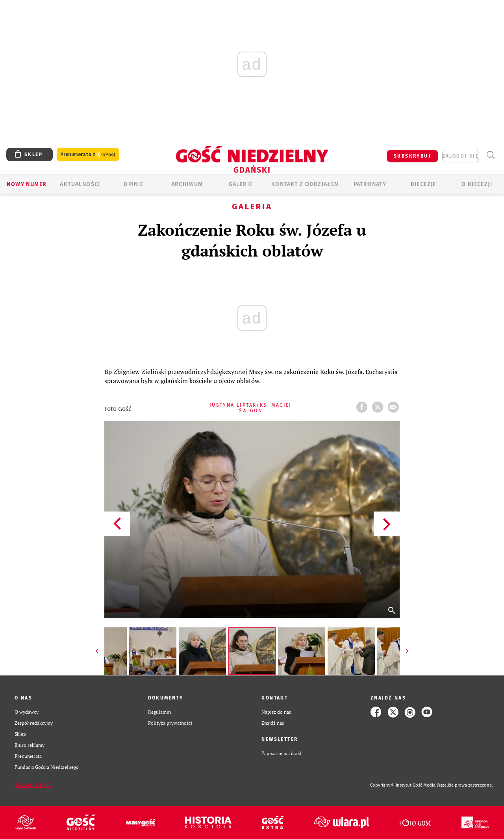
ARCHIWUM (187, 184)
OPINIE (133, 184)
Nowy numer (27, 184)
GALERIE (241, 184)
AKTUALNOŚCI (80, 184)
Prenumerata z (88, 155)
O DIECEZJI (477, 184)
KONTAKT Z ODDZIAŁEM (305, 184)
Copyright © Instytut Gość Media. (403, 785)
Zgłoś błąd (33, 785)
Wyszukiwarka (490, 155)
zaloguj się (461, 156)
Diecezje (423, 184)
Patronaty (370, 184)
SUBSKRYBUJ (412, 156)
